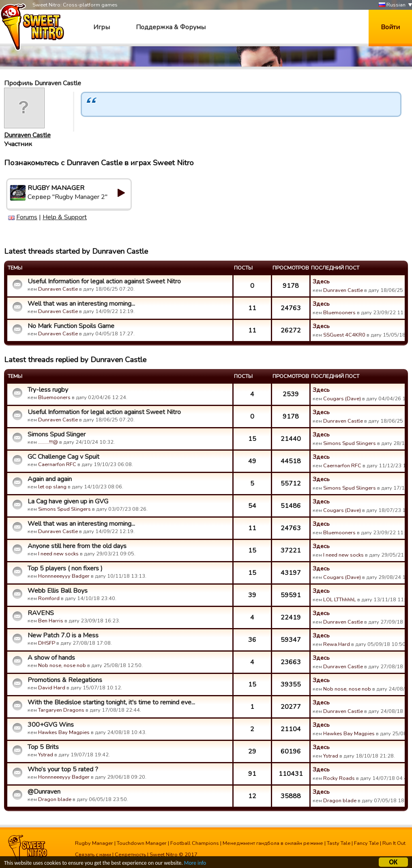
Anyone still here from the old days (77, 546)
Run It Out (394, 843)
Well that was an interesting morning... (81, 304)
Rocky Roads (339, 778)
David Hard (52, 688)
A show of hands (51, 658)
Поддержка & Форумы (171, 27)
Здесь (321, 281)
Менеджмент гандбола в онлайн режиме (273, 843)
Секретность (130, 855)
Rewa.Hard (337, 644)
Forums (27, 217)
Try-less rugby (48, 390)
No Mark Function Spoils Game (71, 326)
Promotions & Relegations (65, 680)
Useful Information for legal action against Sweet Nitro (104, 281)
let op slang (52, 487)
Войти (390, 27)
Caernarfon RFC (57, 464)
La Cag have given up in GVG (68, 501)
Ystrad (46, 755)
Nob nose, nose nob (62, 665)
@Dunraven (44, 792)
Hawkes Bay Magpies (64, 732)
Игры (102, 27)
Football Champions (195, 843)
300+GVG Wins (51, 725)
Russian (392, 5)
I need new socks (58, 554)
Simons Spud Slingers (350, 443)
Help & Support (65, 217)
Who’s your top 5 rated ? (63, 769)
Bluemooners (339, 313)
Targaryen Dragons (61, 710)
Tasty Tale (339, 843)
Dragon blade (55, 799)
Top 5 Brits (43, 747)
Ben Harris (51, 621)
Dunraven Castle (27, 135)
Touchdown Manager (142, 843)
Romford (49, 598)
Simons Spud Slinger (57, 434)
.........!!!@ (48, 442)
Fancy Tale (366, 843)
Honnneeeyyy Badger (64, 576)
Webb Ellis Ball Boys (58, 591)
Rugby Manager (94, 843)
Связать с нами (93, 855)
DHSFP (47, 643)
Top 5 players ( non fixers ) (65, 568)
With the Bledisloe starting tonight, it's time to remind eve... (111, 702)
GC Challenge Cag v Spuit (63, 457)
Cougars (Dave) (342, 399)
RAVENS (41, 613)
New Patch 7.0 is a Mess (63, 635)
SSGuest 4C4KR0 (344, 335)
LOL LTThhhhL (340, 600)
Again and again (50, 479)
